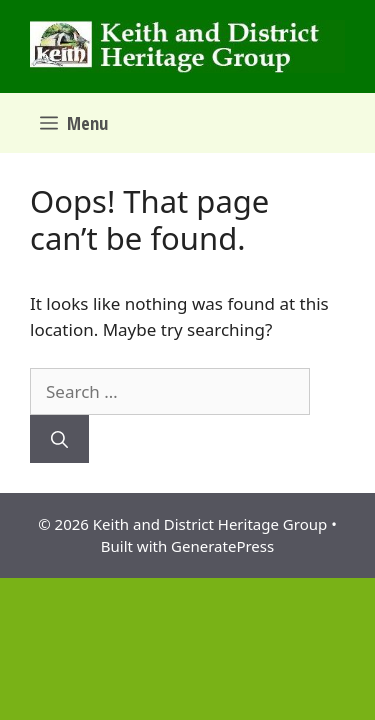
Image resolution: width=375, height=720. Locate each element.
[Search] (59, 439)
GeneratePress (222, 546)
